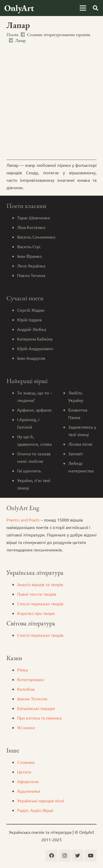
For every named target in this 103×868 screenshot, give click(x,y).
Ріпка (22, 670)
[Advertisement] (51, 102)
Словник (26, 762)
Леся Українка (31, 266)
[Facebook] (51, 856)
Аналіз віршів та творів (40, 584)
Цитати (24, 772)
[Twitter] (77, 856)
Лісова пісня (80, 444)
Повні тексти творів (37, 594)
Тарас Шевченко (34, 218)
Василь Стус (29, 246)
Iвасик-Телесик (32, 699)
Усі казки (26, 727)
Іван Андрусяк (31, 358)
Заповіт (76, 453)
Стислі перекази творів (40, 603)
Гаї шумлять (29, 471)
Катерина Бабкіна (35, 339)
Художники (29, 791)
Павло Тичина (31, 275)
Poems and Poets (23, 520)
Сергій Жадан (31, 310)
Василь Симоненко (36, 237)
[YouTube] (91, 856)
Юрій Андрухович (35, 348)
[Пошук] (96, 8)
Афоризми (28, 781)
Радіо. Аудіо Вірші (35, 810)
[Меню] (83, 8)
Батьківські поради (36, 708)
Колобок (26, 689)
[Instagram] (65, 856)
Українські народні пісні (41, 800)
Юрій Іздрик (30, 319)
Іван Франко (29, 256)
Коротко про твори (36, 613)
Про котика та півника (39, 718)
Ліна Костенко (31, 227)
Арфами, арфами (34, 410)
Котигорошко (31, 679)
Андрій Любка (32, 329)
